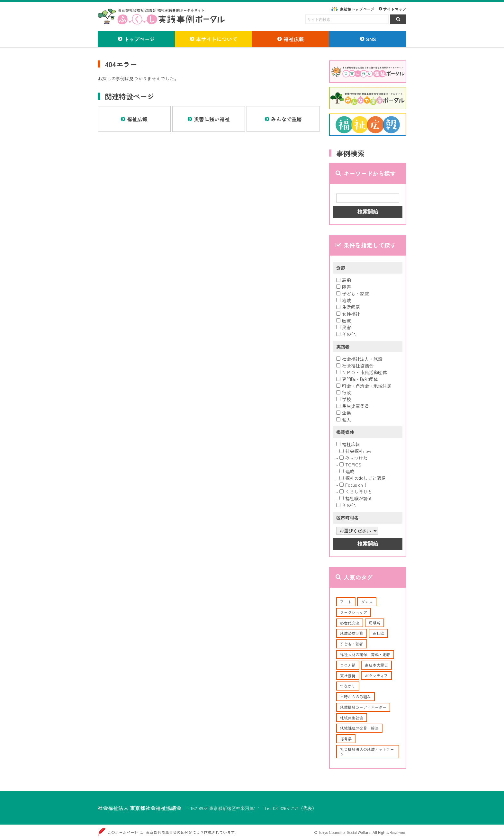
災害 (344, 327)
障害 (344, 287)
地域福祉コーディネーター (363, 707)
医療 (344, 321)
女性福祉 (348, 314)
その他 (346, 334)
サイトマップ (395, 9)
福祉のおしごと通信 (363, 478)
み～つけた (354, 458)
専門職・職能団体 (357, 379)
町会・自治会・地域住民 (364, 386)
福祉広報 (348, 444)
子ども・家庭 (353, 294)
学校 (344, 399)
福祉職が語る (356, 498)
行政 (344, 393)
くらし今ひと (356, 492)
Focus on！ (353, 485)
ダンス (367, 602)
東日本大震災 (376, 665)
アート (346, 602)
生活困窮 (348, 307)
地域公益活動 (352, 633)
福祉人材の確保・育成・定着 (365, 654)
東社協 (378, 633)
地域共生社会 (352, 718)
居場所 (374, 623)
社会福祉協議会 (355, 366)
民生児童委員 (353, 406)
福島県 (346, 739)
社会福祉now (355, 451)
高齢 (344, 280)
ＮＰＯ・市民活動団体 (362, 372)
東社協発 (348, 676)
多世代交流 (350, 623)
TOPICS (350, 465)
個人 (344, 420)
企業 (344, 413)
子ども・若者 (352, 644)
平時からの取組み (355, 696)
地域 (344, 300)
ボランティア (376, 676)
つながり (348, 686)
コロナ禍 (348, 665)
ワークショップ (354, 612)
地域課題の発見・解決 (359, 728)
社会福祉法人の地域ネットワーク (367, 751)
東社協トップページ (357, 9)
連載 (347, 471)
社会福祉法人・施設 (359, 359)
